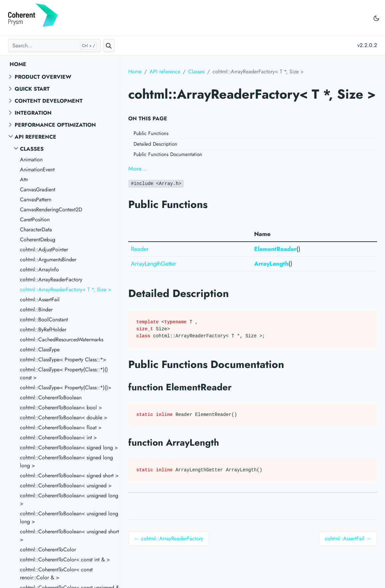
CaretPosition (35, 219)
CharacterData (36, 229)
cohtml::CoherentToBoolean (51, 397)
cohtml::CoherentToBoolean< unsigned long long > (69, 517)
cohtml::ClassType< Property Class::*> (63, 359)
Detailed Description (155, 144)
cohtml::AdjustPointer (44, 249)
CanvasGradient (38, 189)
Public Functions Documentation (168, 154)
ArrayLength (271, 264)
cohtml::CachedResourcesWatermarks (62, 339)
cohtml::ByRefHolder (43, 329)
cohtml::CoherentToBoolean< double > (64, 417)
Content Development (49, 101)
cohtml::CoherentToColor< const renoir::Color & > (56, 573)
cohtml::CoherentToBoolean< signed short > (69, 475)
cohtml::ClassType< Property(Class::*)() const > (64, 373)
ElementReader (275, 249)
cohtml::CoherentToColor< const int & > (65, 559)
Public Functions (151, 133)
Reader (140, 249)
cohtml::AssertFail (40, 299)
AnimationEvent (37, 169)
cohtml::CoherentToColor (48, 549)
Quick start (32, 89)
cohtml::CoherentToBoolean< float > (61, 427)
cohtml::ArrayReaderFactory (51, 279)
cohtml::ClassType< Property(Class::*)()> (66, 387)
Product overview (43, 77)
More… (138, 169)
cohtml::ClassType (40, 349)
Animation (31, 159)
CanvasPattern (36, 199)
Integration (33, 113)
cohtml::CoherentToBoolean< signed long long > (66, 461)
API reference (35, 137)
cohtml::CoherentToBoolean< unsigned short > (69, 535)
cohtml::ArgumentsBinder (48, 259)
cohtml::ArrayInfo (39, 269)
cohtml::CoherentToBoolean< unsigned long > (69, 499)
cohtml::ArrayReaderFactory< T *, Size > (66, 289)
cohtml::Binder (36, 309)
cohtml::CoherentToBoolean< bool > (61, 407)
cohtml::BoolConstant (44, 319)
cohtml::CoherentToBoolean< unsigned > (66, 485)
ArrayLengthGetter (154, 264)
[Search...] (54, 46)
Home (18, 64)
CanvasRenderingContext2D (51, 209)
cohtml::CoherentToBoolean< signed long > (69, 447)
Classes (32, 149)
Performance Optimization (55, 125)
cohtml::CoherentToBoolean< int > (58, 437)
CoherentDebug (38, 239)
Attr (24, 179)
